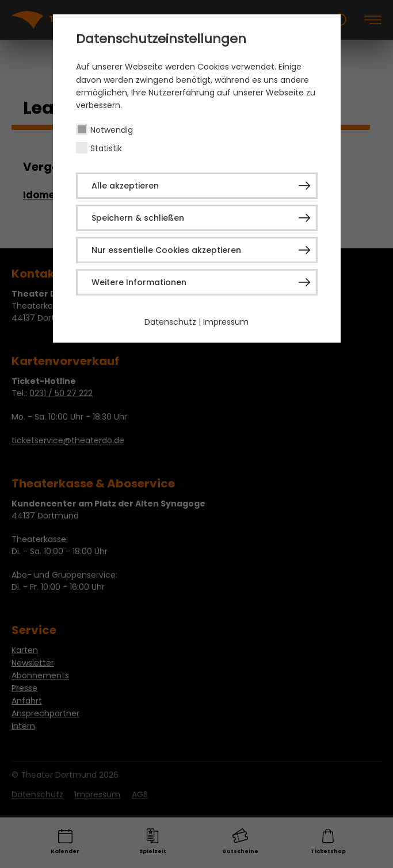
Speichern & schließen (138, 218)
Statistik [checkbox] (106, 148)
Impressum (226, 322)
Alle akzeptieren (125, 186)
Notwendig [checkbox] (112, 130)
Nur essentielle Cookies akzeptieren (166, 250)
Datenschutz (170, 322)
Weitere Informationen (139, 282)
